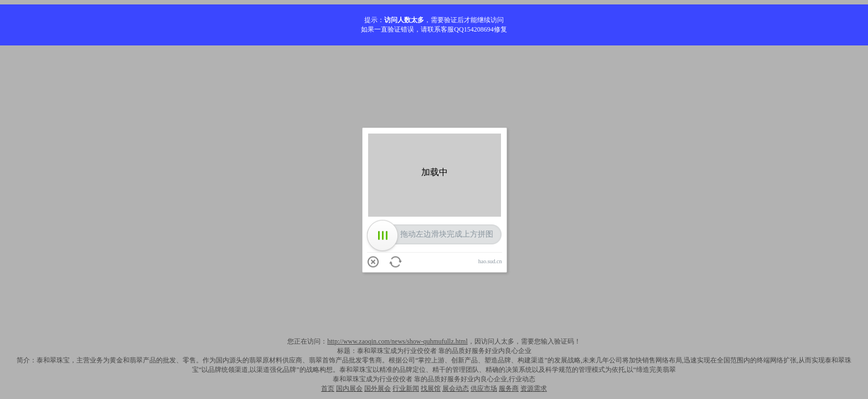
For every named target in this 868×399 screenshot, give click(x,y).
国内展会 (349, 388)
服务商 (509, 388)
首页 (328, 388)
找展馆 (431, 388)
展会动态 (456, 388)
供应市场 (484, 388)
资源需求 (534, 388)
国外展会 (378, 388)
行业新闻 (406, 388)
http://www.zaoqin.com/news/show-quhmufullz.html (397, 341)
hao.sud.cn (490, 261)
